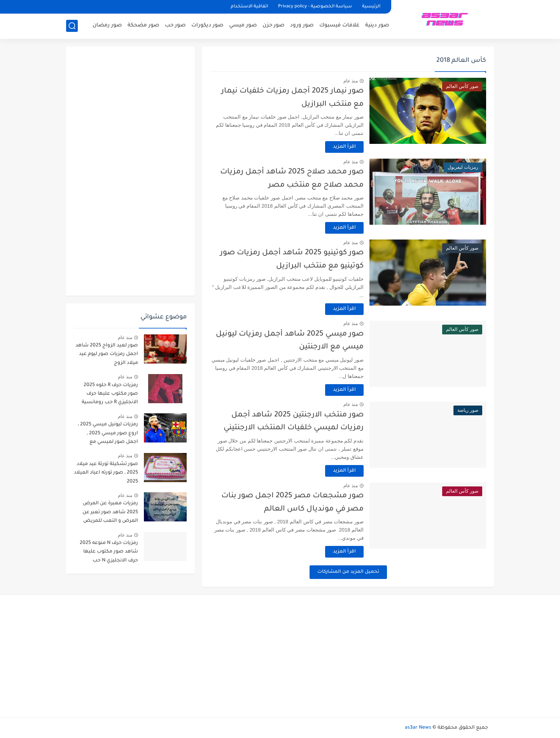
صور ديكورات (207, 25)
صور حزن (273, 25)
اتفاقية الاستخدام (249, 7)
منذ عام (351, 81)
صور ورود (302, 25)
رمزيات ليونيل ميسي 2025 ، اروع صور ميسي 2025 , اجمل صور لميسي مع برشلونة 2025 (108, 435)
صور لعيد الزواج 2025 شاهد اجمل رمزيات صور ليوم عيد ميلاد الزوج (107, 354)
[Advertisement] (130, 171)
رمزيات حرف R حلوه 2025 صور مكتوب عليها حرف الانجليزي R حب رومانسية (110, 394)
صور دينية (377, 25)
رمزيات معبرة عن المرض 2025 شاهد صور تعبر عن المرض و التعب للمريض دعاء (110, 513)
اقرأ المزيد (344, 147)
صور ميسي (243, 25)
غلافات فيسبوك (339, 25)
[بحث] (72, 26)
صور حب (175, 25)
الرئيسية (371, 7)
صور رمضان (107, 25)
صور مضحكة (143, 25)
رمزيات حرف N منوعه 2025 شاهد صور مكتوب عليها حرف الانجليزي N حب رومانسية (109, 553)
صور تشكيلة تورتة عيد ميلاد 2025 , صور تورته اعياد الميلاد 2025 (106, 473)
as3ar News (418, 728)
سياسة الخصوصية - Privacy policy (315, 7)
